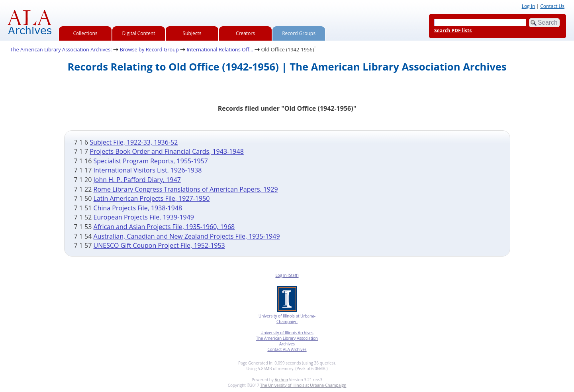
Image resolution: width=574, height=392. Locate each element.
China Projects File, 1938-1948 (138, 208)
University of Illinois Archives (287, 333)
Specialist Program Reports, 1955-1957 (151, 161)
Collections (85, 33)
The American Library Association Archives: (61, 49)
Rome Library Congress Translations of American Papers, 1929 (186, 189)
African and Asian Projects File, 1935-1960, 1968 (164, 227)
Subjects (192, 33)
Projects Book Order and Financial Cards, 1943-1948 (167, 151)
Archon (281, 380)
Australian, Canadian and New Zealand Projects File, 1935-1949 (187, 236)
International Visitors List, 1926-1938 (148, 170)
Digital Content (138, 33)
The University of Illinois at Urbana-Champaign (303, 385)
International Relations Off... (220, 49)
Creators (245, 33)
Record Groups (299, 33)
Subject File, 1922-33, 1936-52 (134, 142)
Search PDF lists (453, 30)
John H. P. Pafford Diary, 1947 (137, 180)
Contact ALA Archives (287, 349)
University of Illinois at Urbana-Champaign (287, 319)
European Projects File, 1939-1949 (144, 217)
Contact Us (552, 6)
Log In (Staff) (287, 275)
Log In (529, 6)
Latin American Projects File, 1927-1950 (152, 198)
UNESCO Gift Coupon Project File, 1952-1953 (159, 245)
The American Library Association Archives (287, 341)
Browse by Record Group (149, 49)
